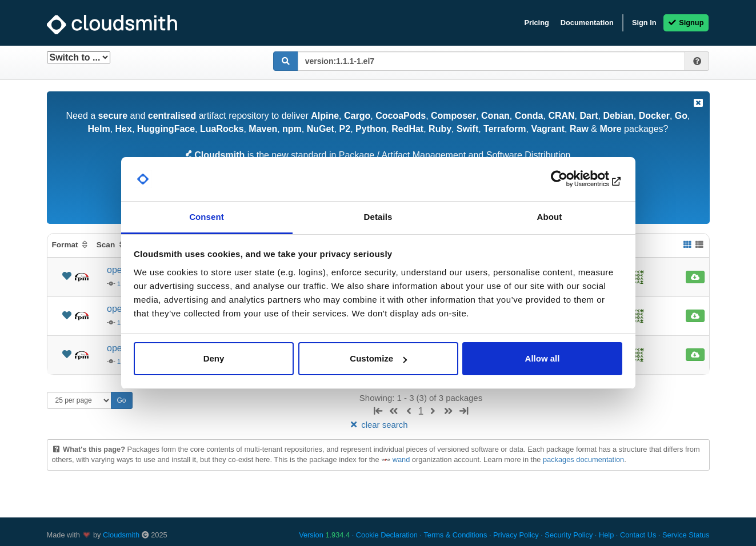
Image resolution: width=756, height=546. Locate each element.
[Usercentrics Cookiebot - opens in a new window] (572, 179)
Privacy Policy (516, 535)
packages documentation (583, 459)
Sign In (644, 23)
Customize (378, 358)
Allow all (543, 358)
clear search (378, 425)
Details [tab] (378, 217)
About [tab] (550, 217)
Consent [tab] (207, 217)
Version (324, 535)
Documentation (587, 23)
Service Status (686, 535)
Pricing (536, 23)
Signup (686, 23)
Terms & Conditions (455, 535)
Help (606, 535)
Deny (214, 358)
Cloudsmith (121, 535)
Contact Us (638, 535)
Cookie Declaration (387, 535)
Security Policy (569, 535)
